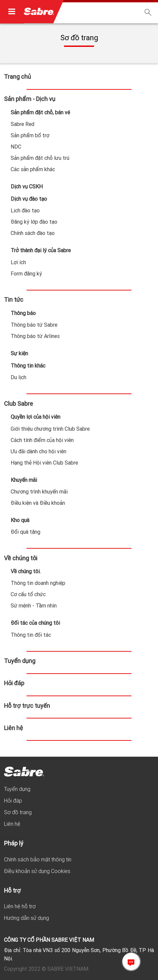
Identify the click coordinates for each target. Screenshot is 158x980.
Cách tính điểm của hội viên (42, 440)
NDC (16, 147)
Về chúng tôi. (26, 571)
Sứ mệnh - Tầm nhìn (34, 605)
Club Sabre (18, 404)
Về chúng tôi (21, 558)
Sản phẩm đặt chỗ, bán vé (40, 112)
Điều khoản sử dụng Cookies (37, 871)
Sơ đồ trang (18, 812)
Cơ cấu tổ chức (28, 594)
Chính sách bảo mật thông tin (38, 859)
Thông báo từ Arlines (35, 336)
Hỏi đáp (14, 683)
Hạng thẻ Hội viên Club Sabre (44, 463)
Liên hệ (13, 728)
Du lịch (18, 377)
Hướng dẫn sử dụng (26, 918)
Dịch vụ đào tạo (29, 199)
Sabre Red (22, 124)
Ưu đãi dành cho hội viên (38, 451)
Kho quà (20, 520)
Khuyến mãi (24, 480)
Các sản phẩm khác (33, 169)
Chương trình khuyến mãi (39, 491)
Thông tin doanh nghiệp (38, 583)
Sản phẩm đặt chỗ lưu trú (40, 158)
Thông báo (23, 313)
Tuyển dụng (20, 661)
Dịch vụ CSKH (27, 186)
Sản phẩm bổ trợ (30, 135)
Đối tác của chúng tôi (35, 623)
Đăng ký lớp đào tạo (34, 222)
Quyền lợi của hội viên (35, 417)
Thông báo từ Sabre (34, 325)
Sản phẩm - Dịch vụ (30, 99)
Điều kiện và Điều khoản (38, 503)
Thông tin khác (28, 366)
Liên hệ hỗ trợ (20, 906)
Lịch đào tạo (25, 210)
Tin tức (14, 300)
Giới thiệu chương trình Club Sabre (50, 429)
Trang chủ (17, 77)
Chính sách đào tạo (33, 233)
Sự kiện (19, 353)
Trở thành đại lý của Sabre (41, 250)
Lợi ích (18, 262)
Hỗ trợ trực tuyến (27, 706)
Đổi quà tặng (25, 532)
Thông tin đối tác (31, 635)
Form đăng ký (26, 273)
